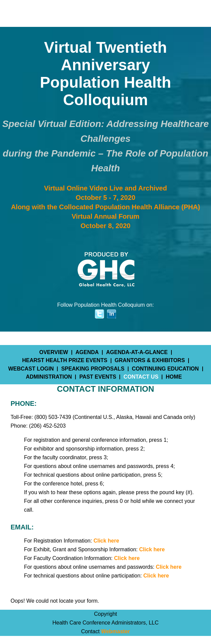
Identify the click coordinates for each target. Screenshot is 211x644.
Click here (106, 541)
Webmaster (115, 631)
